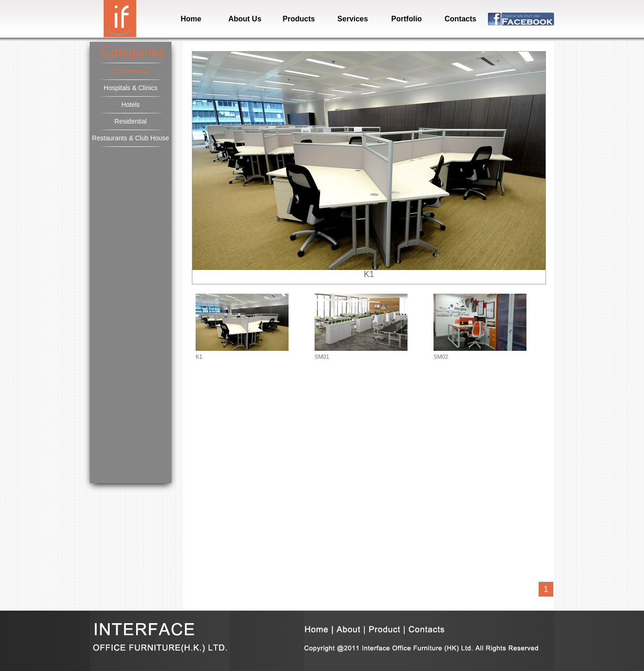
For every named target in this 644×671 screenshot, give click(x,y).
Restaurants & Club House (131, 138)
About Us (245, 19)
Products (299, 19)
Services (353, 19)
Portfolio (407, 19)
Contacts (460, 19)
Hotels (131, 105)
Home (191, 19)
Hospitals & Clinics (131, 88)
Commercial (131, 71)
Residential (130, 121)
